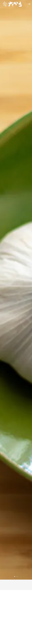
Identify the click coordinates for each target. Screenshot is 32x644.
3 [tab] (18, 576)
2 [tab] (16, 576)
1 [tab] (15, 576)
